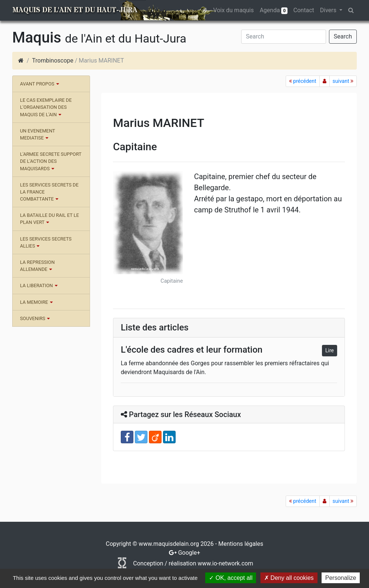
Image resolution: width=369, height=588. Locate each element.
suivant (343, 81)
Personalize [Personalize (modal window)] (341, 578)
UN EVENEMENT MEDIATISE (38, 134)
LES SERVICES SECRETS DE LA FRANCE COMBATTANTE (49, 192)
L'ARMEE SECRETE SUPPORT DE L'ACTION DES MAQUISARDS (51, 161)
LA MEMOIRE (34, 302)
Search (343, 36)
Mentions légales (241, 544)
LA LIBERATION (36, 285)
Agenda (274, 10)
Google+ (189, 553)
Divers (329, 10)
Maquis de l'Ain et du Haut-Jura (75, 10)
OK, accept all (231, 578)
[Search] (284, 37)
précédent (303, 81)
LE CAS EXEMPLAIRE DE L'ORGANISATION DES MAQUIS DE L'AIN (46, 107)
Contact (304, 10)
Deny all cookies (289, 578)
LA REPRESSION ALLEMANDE (37, 266)
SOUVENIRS (33, 318)
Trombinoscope (53, 61)
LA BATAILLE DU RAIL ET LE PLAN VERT (49, 219)
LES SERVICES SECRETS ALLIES (46, 242)
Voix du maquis (234, 10)
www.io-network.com (225, 563)
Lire (330, 350)
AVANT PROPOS (37, 84)
